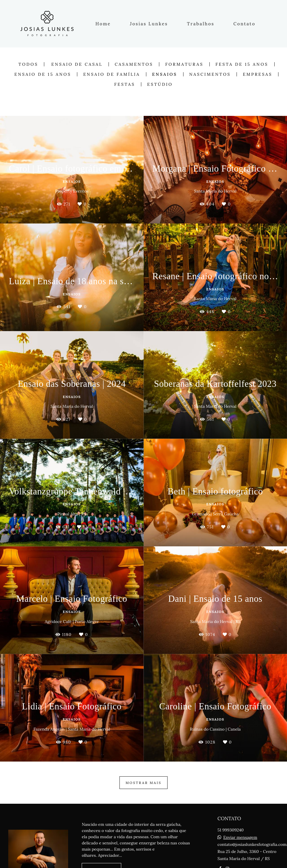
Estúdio (160, 84)
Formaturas (184, 64)
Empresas (258, 74)
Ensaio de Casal (77, 64)
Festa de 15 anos (242, 64)
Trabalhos (201, 24)
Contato (244, 24)
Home (103, 24)
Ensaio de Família (112, 74)
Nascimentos (210, 74)
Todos (28, 64)
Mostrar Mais (144, 783)
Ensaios (165, 74)
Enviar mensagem (240, 837)
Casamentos (134, 64)
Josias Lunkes (149, 24)
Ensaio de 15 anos (43, 74)
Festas (125, 84)
